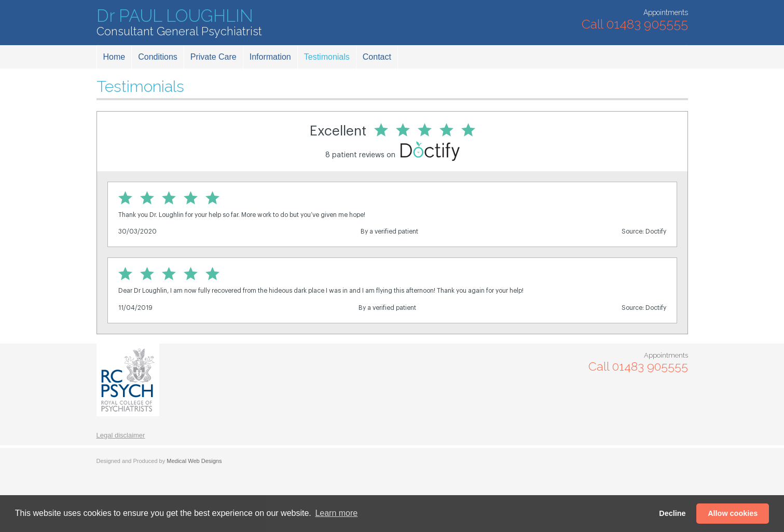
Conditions (158, 57)
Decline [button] (672, 513)
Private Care (214, 57)
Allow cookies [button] (733, 513)
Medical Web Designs (194, 461)
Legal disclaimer (121, 435)
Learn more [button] (336, 513)
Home (114, 57)
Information (270, 57)
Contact (377, 57)
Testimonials (327, 57)
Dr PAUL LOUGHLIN (179, 23)
